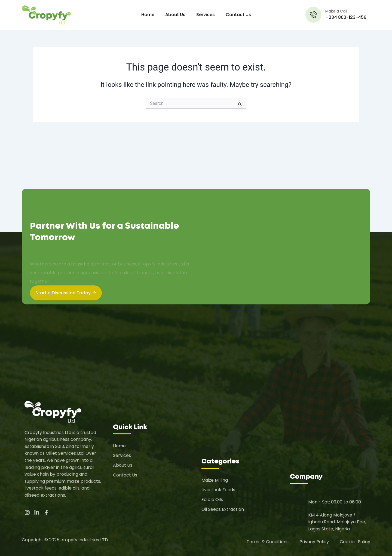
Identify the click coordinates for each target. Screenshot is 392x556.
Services (206, 15)
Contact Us (238, 15)
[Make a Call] (313, 15)
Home (148, 15)
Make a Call (336, 11)
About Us (175, 15)
